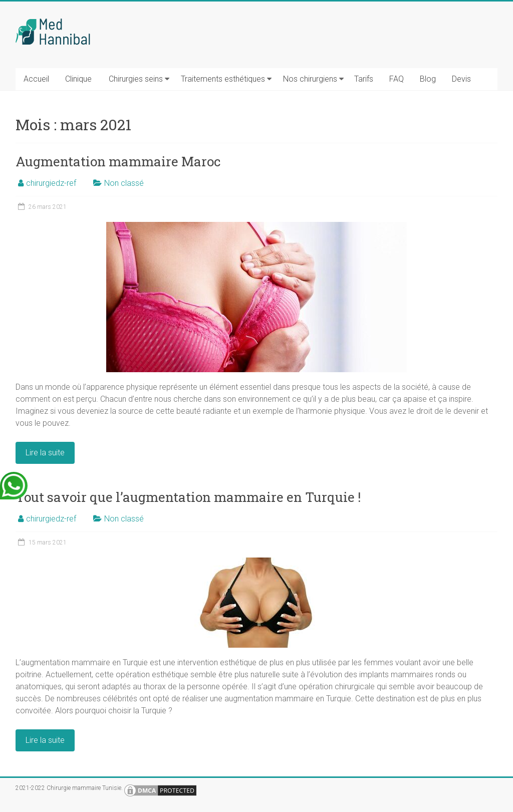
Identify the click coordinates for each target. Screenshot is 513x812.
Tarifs (364, 79)
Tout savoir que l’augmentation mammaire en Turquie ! (188, 497)
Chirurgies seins (136, 79)
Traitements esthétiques (223, 79)
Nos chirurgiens (310, 79)
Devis (461, 79)
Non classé (124, 183)
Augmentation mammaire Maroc (118, 161)
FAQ (397, 79)
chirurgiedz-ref (51, 183)
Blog (428, 79)
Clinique (78, 79)
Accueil (36, 79)
